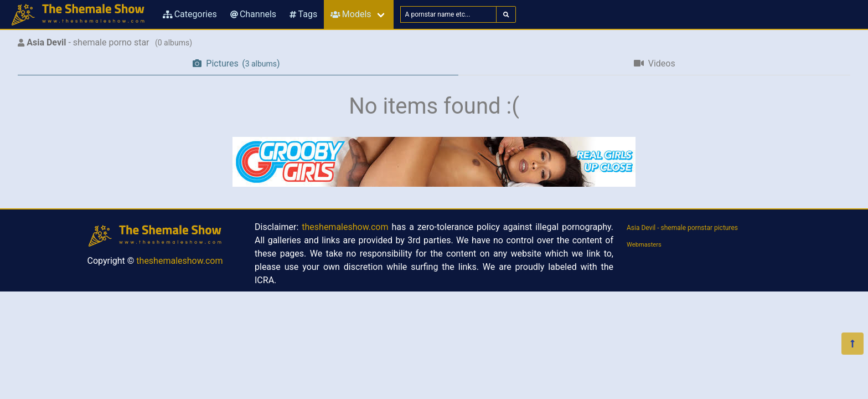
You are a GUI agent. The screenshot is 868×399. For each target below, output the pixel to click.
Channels (253, 14)
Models (351, 14)
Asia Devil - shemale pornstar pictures (682, 228)
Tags (303, 14)
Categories (190, 14)
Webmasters (644, 245)
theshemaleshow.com (179, 261)
